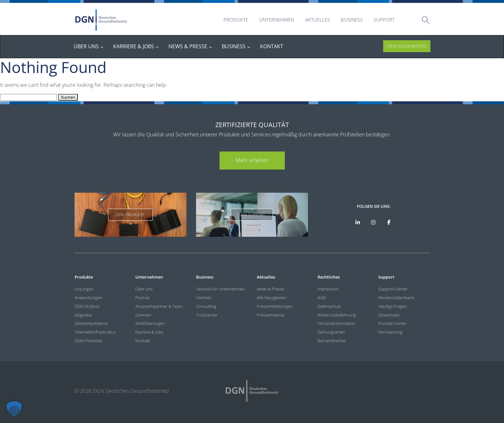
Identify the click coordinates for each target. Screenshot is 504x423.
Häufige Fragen (393, 306)
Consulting (206, 306)
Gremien (143, 315)
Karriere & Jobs (149, 332)
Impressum (328, 289)
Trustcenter (207, 315)
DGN (101, 20)
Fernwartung (390, 332)
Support (384, 20)
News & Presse (270, 289)
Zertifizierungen (150, 323)
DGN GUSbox (87, 306)
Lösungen (84, 289)
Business (352, 20)
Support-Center (393, 289)
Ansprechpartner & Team (159, 306)
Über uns (144, 289)
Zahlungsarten (331, 332)
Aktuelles (317, 20)
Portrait (142, 298)
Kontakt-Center (392, 323)
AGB (322, 298)
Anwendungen (88, 298)
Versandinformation (337, 323)
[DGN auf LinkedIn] (358, 222)
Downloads (389, 315)
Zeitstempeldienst (91, 323)
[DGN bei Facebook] (389, 222)
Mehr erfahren (252, 160)
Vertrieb (204, 298)
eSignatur (84, 315)
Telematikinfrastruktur (95, 332)
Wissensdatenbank (396, 298)
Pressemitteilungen (275, 306)
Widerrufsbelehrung (337, 315)
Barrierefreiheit (332, 341)
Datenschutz (329, 306)
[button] (14, 409)
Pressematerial (271, 315)
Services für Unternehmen (221, 289)
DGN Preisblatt (88, 341)
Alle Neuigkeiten (272, 298)
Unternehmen (277, 20)
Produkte (236, 20)
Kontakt (143, 341)
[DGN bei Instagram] (373, 222)
